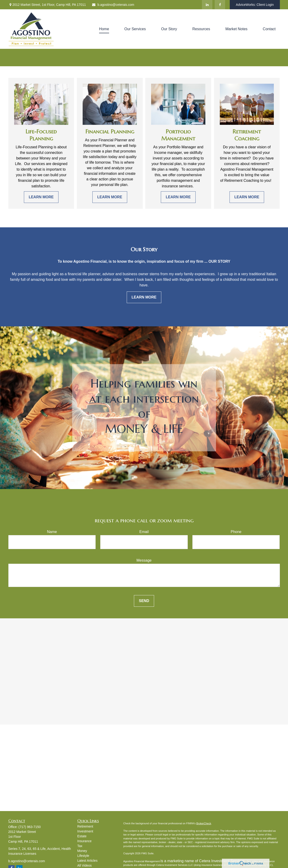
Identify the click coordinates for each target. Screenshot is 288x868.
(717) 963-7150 (30, 827)
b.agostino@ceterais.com (113, 5)
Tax (80, 846)
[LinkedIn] (207, 5)
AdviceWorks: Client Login (255, 5)
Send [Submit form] (144, 601)
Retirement (85, 826)
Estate (82, 836)
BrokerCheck (204, 823)
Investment (85, 831)
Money (82, 851)
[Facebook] (220, 5)
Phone (236, 532)
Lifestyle (83, 856)
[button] (104, 29)
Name (52, 532)
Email (144, 532)
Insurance (84, 841)
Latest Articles (87, 861)
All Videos (84, 865)
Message (144, 560)
